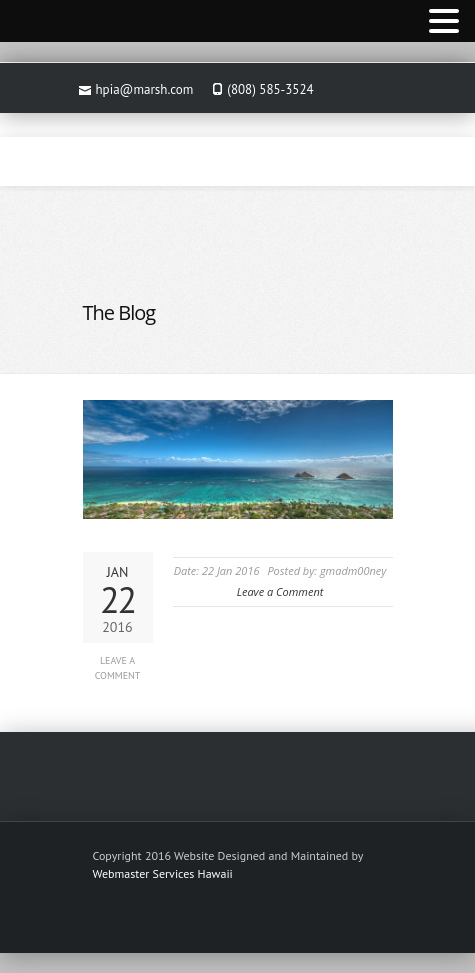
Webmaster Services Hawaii (163, 873)
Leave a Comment (118, 668)
